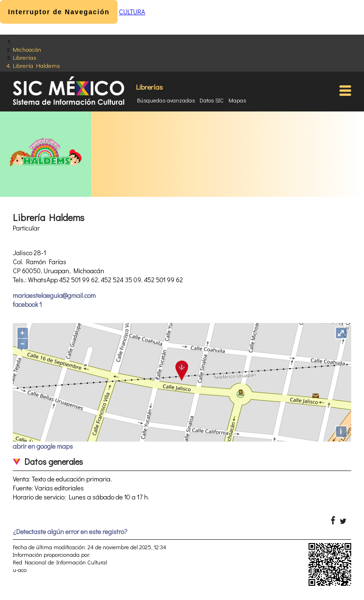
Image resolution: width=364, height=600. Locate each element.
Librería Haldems (36, 65)
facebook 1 (27, 304)
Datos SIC (212, 100)
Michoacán (27, 49)
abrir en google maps (43, 446)
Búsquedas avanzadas (166, 100)
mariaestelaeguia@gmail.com (54, 295)
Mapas (237, 100)
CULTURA (132, 12)
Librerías (24, 57)
